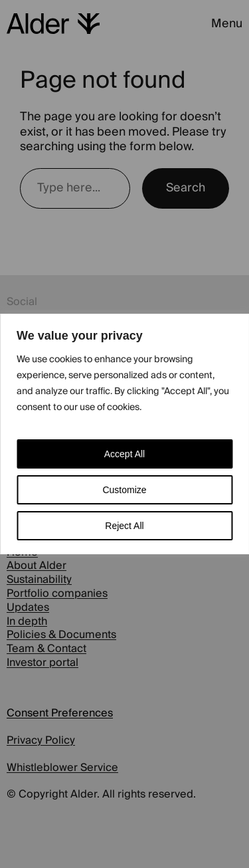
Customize (124, 490)
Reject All (124, 526)
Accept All (124, 454)
